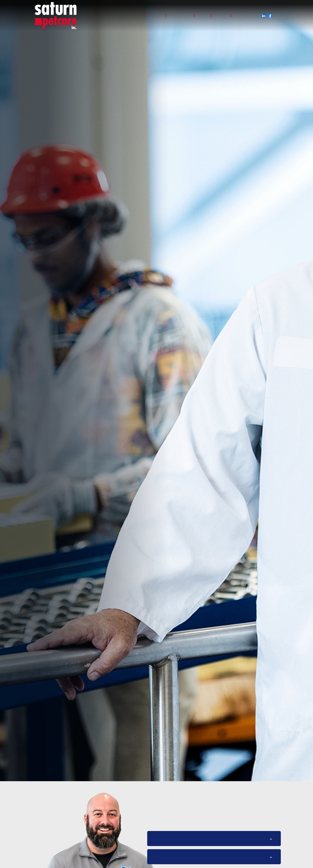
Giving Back (243, 15)
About (203, 15)
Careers (221, 15)
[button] (214, 839)
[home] (56, 16)
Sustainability (180, 15)
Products (155, 15)
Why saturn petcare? (125, 15)
